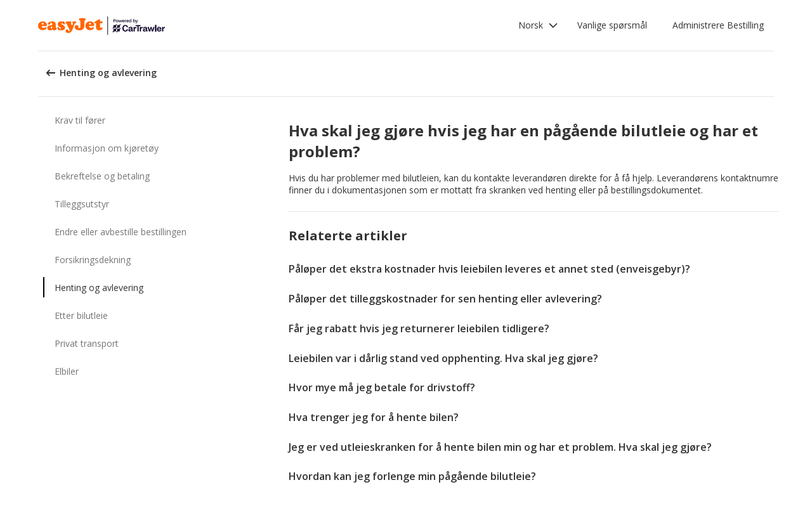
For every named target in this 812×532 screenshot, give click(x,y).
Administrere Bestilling (718, 25)
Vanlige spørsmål (612, 25)
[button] (538, 25)
